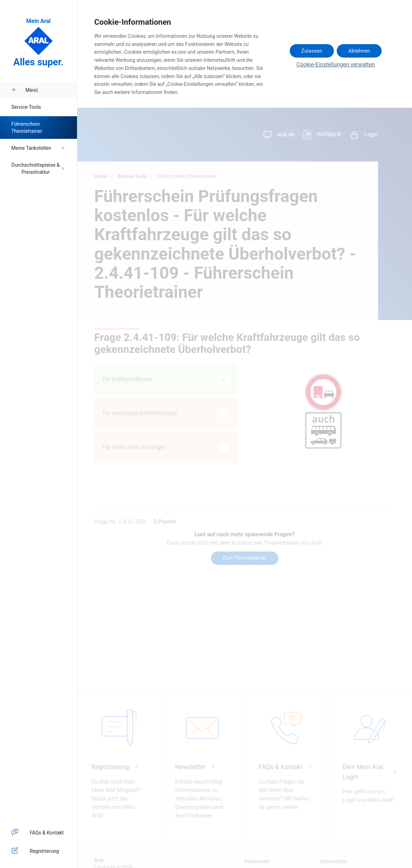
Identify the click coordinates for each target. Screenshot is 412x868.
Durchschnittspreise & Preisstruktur (39, 169)
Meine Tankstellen (39, 148)
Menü (25, 90)
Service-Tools (26, 107)
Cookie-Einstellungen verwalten (336, 64)
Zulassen (312, 51)
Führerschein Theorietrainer (27, 128)
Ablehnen (359, 51)
